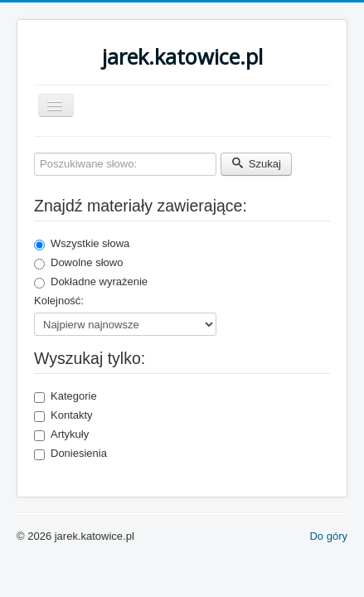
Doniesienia (70, 454)
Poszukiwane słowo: (34, 153)
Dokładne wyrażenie (91, 282)
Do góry (328, 536)
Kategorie (66, 396)
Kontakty (63, 415)
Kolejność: (59, 301)
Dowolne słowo (78, 263)
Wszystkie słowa (82, 244)
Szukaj (256, 164)
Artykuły (61, 434)
